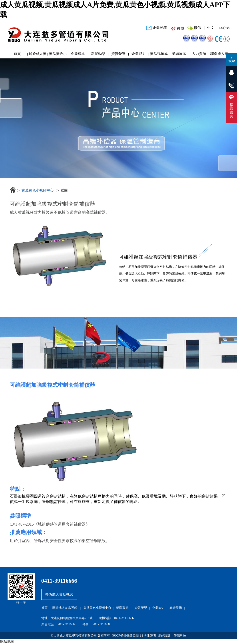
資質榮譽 (118, 54)
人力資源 (199, 54)
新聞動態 (98, 54)
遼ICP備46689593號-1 (127, 636)
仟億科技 (180, 636)
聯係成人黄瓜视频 (219, 55)
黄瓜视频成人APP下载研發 (159, 55)
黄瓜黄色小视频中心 (58, 55)
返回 (64, 190)
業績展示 (179, 54)
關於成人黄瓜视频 (38, 55)
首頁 (17, 54)
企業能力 (139, 54)
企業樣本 (78, 54)
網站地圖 (7, 641)
